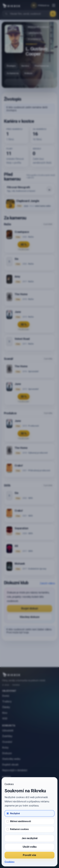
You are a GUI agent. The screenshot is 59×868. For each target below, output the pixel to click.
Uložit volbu (30, 847)
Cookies (10, 862)
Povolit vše (29, 855)
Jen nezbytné (30, 838)
